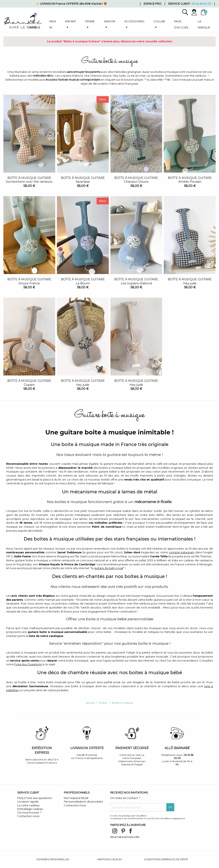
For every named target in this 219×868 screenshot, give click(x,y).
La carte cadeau (28, 805)
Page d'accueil (181, 24)
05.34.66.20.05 (201, 4)
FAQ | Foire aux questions (34, 798)
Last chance (34, 24)
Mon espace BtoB (76, 798)
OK (170, 807)
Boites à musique (123, 703)
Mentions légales (109, 859)
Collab (159, 21)
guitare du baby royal (109, 568)
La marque (204, 24)
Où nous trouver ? (29, 812)
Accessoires (134, 21)
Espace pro (153, 4)
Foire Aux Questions (28, 664)
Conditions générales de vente (166, 859)
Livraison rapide (28, 801)
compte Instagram (182, 552)
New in (53, 24)
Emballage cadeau (30, 809)
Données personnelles (53, 859)
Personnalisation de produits (83, 801)
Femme (90, 21)
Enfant (71, 21)
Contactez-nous (28, 816)
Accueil (90, 703)
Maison (110, 21)
